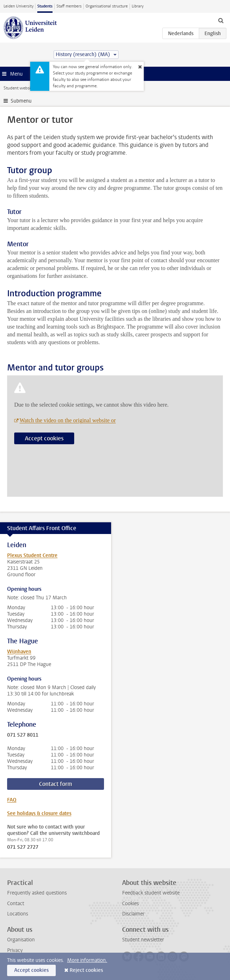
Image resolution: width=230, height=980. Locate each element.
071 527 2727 (23, 847)
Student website (19, 88)
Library (138, 6)
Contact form (56, 784)
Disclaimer (133, 914)
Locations (18, 914)
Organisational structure (107, 6)
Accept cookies (44, 438)
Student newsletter (143, 940)
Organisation (21, 940)
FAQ (12, 800)
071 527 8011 (23, 735)
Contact (16, 904)
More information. (87, 960)
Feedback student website (151, 893)
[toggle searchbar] (221, 20)
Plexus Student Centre (32, 555)
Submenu (21, 101)
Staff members (69, 6)
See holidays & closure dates (39, 813)
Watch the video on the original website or (68, 420)
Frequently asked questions (37, 893)
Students (45, 6)
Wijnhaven (19, 652)
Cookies (130, 904)
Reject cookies (86, 970)
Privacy (15, 950)
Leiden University (18, 6)
